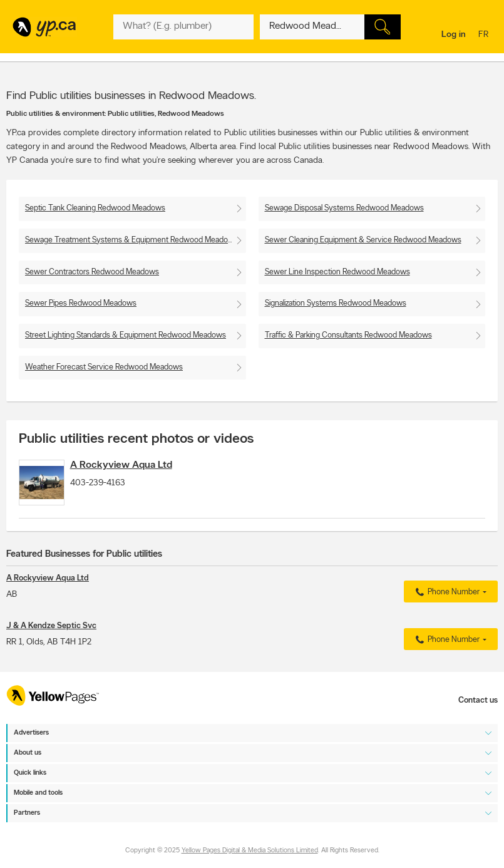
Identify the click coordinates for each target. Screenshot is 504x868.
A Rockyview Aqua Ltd (139, 465)
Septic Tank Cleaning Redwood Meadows (95, 208)
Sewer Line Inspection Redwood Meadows (337, 272)
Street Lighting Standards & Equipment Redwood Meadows (126, 335)
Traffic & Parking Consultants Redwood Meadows (348, 335)
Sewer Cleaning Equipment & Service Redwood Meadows (363, 240)
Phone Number (446, 603)
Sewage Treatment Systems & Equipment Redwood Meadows (131, 240)
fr (485, 35)
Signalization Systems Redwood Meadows (336, 303)
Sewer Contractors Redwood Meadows (92, 272)
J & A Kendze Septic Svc (51, 637)
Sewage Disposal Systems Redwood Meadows (344, 208)
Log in (454, 35)
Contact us (478, 700)
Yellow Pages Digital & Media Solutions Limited (250, 851)
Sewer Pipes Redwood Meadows (81, 303)
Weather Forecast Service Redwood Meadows (104, 367)
